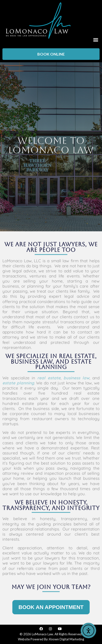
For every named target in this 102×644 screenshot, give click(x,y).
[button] (96, 39)
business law (76, 378)
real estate (49, 378)
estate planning (18, 383)
